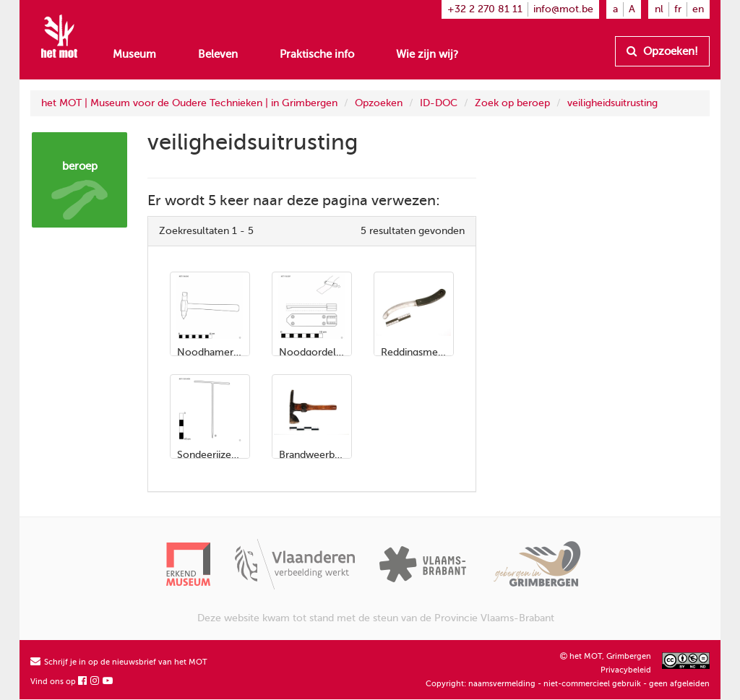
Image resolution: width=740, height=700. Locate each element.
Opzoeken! (662, 51)
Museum (134, 54)
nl (659, 9)
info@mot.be (563, 9)
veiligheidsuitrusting (612, 103)
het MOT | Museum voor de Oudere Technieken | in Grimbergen (189, 103)
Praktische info (317, 54)
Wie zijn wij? (427, 54)
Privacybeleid (626, 670)
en (698, 9)
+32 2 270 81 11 (485, 9)
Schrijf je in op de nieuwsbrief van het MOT (119, 662)
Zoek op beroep (512, 103)
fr (678, 9)
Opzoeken (379, 103)
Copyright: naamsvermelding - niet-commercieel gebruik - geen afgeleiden (568, 684)
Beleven (218, 54)
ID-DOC (439, 103)
